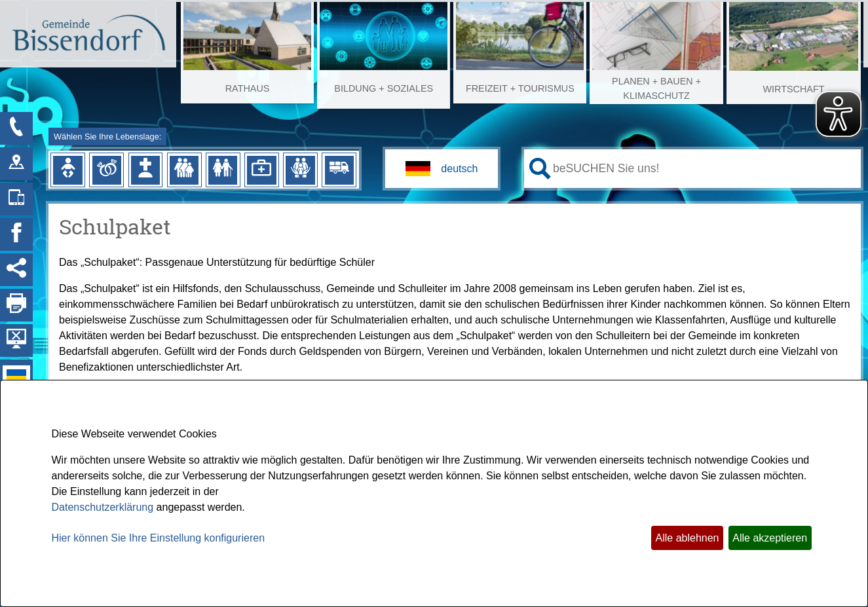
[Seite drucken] (16, 305)
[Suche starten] (540, 169)
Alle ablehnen (688, 538)
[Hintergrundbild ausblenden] (16, 340)
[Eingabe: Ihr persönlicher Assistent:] (704, 168)
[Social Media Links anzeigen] (16, 270)
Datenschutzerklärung (103, 507)
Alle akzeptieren (770, 538)
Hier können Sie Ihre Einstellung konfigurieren (159, 538)
